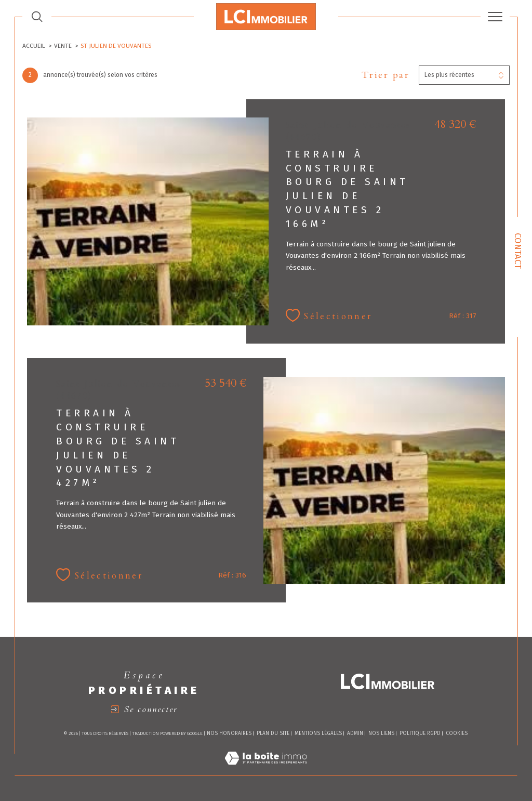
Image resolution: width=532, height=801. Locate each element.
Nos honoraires (229, 733)
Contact (518, 251)
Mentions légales (318, 733)
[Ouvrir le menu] (495, 17)
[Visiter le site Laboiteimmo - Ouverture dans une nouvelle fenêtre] (266, 770)
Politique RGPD (420, 733)
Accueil (34, 46)
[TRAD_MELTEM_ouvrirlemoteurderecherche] (37, 17)
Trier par (386, 75)
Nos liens (381, 733)
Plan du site (273, 733)
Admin (355, 733)
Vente (63, 46)
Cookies (457, 734)
